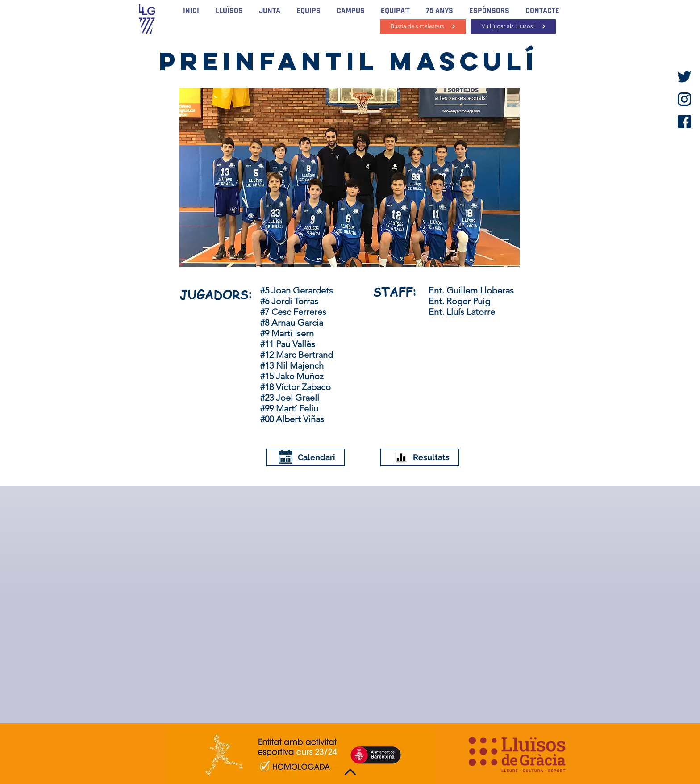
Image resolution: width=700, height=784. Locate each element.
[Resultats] (420, 457)
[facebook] (684, 122)
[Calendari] (306, 457)
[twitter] (684, 77)
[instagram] (684, 99)
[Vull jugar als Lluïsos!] (513, 26)
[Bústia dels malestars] (423, 26)
